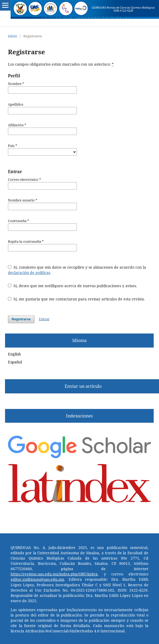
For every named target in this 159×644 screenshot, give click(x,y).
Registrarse (21, 319)
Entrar (44, 319)
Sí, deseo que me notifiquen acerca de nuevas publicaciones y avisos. (72, 286)
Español (15, 362)
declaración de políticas (29, 273)
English (14, 354)
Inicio (13, 36)
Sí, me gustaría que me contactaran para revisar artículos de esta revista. (76, 299)
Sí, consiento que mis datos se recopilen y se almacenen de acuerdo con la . (77, 270)
